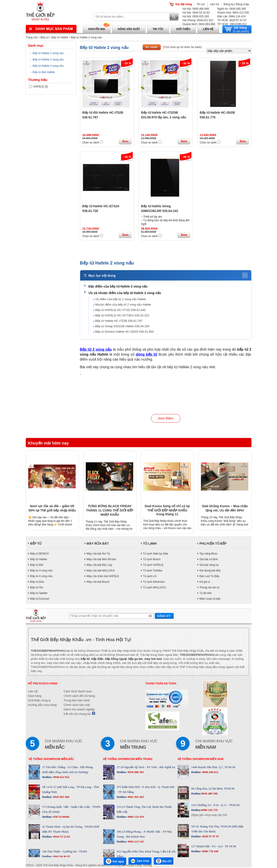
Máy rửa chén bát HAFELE (103, 577)
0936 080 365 (135, 773)
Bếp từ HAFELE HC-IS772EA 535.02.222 (123, 316)
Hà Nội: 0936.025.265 (196, 16)
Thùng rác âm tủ (209, 588)
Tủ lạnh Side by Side (156, 554)
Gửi (164, 616)
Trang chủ (32, 37)
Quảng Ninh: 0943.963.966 (199, 24)
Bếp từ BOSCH (40, 554)
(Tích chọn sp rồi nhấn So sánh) (182, 47)
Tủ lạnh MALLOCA (155, 588)
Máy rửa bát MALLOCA (101, 571)
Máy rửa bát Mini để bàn (101, 560)
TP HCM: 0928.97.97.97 (232, 20)
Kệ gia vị (205, 583)
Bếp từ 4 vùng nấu (41, 577)
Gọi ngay (115, 861)
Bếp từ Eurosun (40, 599)
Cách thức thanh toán (78, 692)
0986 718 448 (210, 852)
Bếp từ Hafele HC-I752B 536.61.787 (119, 321)
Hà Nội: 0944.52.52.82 (196, 13)
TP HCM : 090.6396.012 (232, 24)
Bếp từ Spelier (39, 594)
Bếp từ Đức (37, 583)
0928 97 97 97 (210, 837)
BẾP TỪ (36, 544)
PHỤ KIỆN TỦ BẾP (213, 544)
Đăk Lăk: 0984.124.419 (231, 16)
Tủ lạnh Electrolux (154, 583)
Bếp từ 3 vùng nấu (41, 571)
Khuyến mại (97, 29)
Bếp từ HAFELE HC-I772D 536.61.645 (121, 310)
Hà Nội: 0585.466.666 (196, 9)
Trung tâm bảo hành (77, 701)
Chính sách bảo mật (77, 706)
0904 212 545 (135, 842)
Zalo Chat (140, 861)
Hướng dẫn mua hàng (42, 706)
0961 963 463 (135, 798)
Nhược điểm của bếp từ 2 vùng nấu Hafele (124, 305)
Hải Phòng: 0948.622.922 (198, 20)
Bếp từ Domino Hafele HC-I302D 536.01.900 (125, 332)
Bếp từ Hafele (60, 37)
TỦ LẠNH (150, 544)
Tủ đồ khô (206, 594)
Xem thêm (165, 419)
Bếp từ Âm (37, 588)
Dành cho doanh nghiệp (79, 710)
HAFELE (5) (39, 87)
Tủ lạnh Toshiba (153, 571)
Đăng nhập (242, 4)
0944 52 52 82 (61, 837)
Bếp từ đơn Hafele (44, 72)
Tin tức (201, 4)
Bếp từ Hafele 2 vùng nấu (86, 37)
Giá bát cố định (209, 560)
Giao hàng (35, 696)
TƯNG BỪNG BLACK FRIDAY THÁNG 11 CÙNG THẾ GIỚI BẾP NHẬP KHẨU (110, 511)
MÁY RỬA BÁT (98, 544)
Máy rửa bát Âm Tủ (98, 554)
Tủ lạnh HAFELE (153, 566)
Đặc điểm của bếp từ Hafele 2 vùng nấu (119, 287)
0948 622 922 (61, 778)
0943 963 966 (61, 798)
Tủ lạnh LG (150, 577)
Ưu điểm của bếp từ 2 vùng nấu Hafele (121, 299)
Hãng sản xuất (129, 29)
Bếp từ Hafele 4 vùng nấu (48, 66)
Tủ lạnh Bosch (152, 560)
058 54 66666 (61, 817)
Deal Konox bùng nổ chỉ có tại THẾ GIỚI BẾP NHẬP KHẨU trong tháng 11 (167, 511)
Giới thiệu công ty (39, 701)
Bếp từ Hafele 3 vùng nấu (48, 60)
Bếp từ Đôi (37, 566)
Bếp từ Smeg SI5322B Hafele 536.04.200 (123, 327)
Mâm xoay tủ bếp (210, 599)
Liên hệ (214, 4)
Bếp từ (44, 37)
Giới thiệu (183, 29)
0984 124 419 (135, 817)
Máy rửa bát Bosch (98, 583)
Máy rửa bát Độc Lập (99, 566)
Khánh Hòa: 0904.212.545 (233, 13)
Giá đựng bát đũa (210, 571)
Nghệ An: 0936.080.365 (232, 9)
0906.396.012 (210, 773)
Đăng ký (229, 4)
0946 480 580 (209, 794)
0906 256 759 (209, 811)
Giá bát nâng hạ (209, 566)
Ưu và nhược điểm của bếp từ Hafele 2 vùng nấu (126, 293)
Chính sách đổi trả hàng (79, 696)
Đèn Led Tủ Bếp (209, 577)
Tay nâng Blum (208, 554)
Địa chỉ (164, 861)
